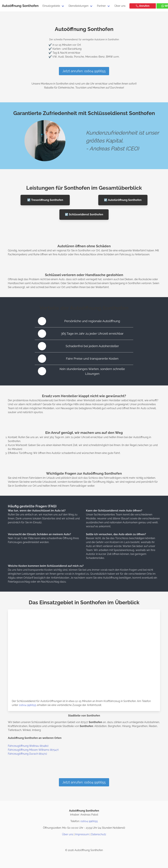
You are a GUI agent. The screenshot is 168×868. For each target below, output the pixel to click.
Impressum (82, 834)
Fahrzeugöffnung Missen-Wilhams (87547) (33, 750)
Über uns (120, 6)
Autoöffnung (12, 6)
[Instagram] (76, 842)
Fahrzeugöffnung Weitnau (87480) (28, 746)
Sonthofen (30, 6)
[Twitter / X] (84, 842)
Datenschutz (99, 834)
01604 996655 (28, 705)
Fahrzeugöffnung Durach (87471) (27, 754)
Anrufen (143, 6)
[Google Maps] (92, 842)
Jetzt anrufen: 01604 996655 (84, 71)
